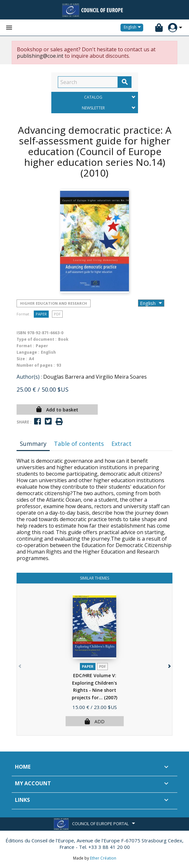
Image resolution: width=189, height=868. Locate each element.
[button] (169, 665)
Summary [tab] (33, 444)
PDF (57, 314)
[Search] (88, 82)
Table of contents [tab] (79, 444)
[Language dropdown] (133, 28)
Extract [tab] (121, 444)
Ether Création (103, 858)
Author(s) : (29, 377)
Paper (41, 314)
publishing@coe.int (40, 56)
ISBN (21, 333)
